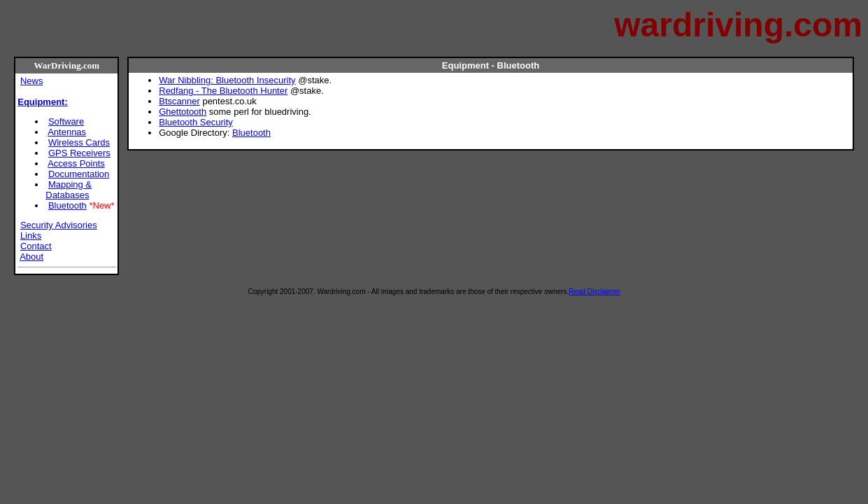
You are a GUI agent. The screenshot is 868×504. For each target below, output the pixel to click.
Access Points (76, 163)
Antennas (67, 132)
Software (66, 121)
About (31, 257)
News (32, 81)
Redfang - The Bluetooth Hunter (223, 91)
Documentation (79, 174)
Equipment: (43, 102)
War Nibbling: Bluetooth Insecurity (227, 80)
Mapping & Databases (69, 190)
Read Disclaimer (594, 292)
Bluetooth (67, 205)
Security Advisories (59, 225)
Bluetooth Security (196, 122)
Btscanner (179, 101)
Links (31, 236)
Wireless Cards (79, 142)
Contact (36, 246)
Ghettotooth (183, 112)
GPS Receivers (79, 153)
